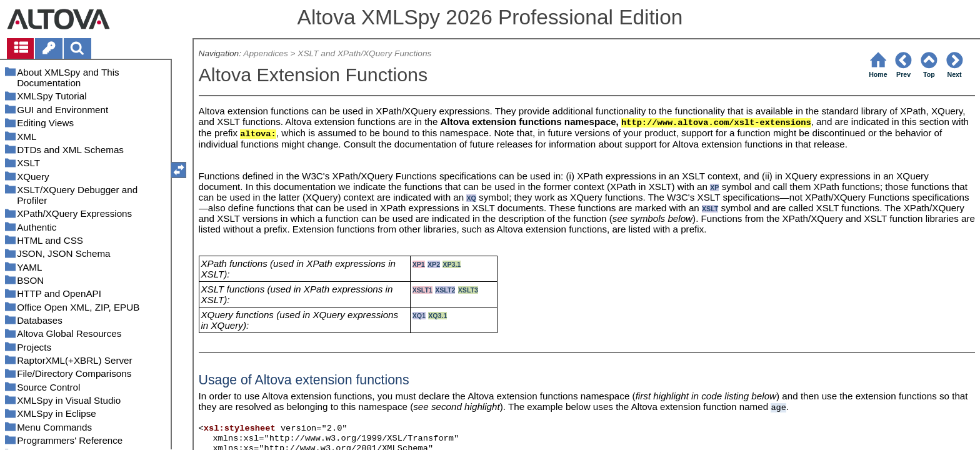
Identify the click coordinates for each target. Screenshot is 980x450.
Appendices (265, 53)
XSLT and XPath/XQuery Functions (364, 53)
